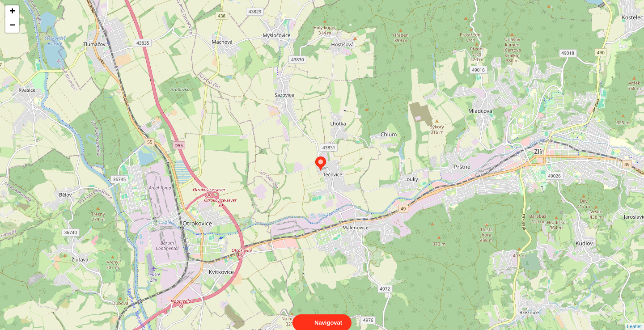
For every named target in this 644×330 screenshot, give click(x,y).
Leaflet (634, 318)
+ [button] (12, 12)
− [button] (12, 26)
